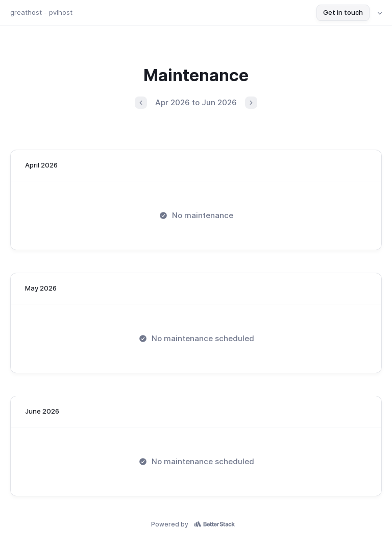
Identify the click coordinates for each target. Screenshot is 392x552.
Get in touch (343, 12)
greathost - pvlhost (41, 12)
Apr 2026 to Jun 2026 (196, 102)
